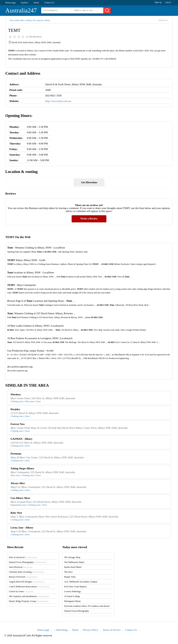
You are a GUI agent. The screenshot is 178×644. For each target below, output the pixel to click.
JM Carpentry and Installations (29, 596)
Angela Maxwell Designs (27, 582)
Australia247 (21, 11)
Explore (24, 3)
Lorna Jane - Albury (22, 528)
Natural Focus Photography (28, 562)
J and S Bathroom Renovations (29, 586)
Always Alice (18, 483)
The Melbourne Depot (74, 562)
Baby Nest (16, 513)
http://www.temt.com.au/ (58, 101)
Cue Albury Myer (20, 498)
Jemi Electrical (21, 567)
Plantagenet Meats (72, 601)
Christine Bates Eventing (26, 572)
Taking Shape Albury (22, 468)
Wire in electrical (23, 557)
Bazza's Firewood (23, 577)
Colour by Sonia (21, 591)
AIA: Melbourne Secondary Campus (81, 582)
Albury (47, 20)
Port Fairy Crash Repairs (75, 586)
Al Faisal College (72, 596)
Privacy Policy (91, 630)
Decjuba (15, 409)
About (36, 3)
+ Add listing (61, 630)
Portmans (16, 454)
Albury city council (34, 20)
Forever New (18, 424)
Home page (11, 3)
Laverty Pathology (72, 591)
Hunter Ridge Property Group (29, 601)
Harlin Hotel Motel (73, 567)
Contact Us (49, 3)
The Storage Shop (72, 557)
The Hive (68, 572)
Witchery (16, 394)
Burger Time (70, 577)
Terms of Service (112, 630)
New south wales (17, 20)
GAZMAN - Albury (22, 439)
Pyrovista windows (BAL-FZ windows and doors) (87, 606)
